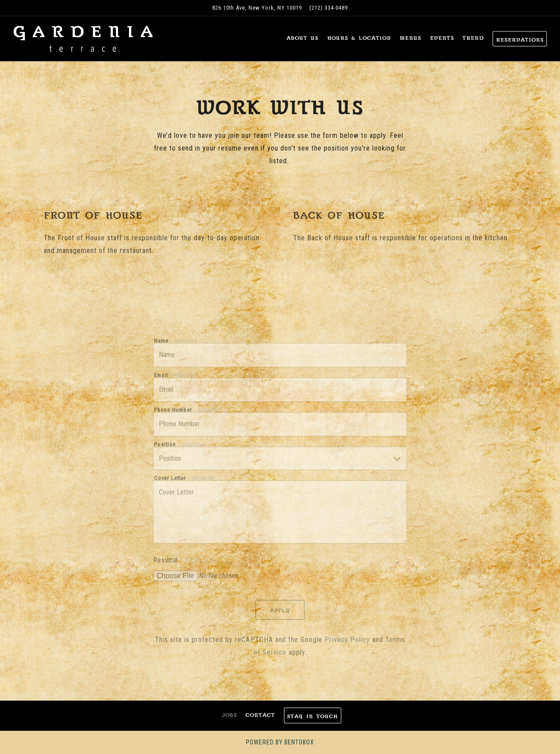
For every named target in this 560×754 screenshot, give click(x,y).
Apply (280, 610)
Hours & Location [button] (359, 38)
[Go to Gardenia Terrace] (257, 8)
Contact (260, 715)
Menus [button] (411, 38)
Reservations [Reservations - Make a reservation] (520, 40)
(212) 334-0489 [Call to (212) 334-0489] (329, 8)
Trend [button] (473, 38)
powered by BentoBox (280, 742)
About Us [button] (303, 38)
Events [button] (442, 38)
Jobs (229, 715)
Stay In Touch (312, 716)
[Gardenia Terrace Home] (83, 39)
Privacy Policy (347, 640)
